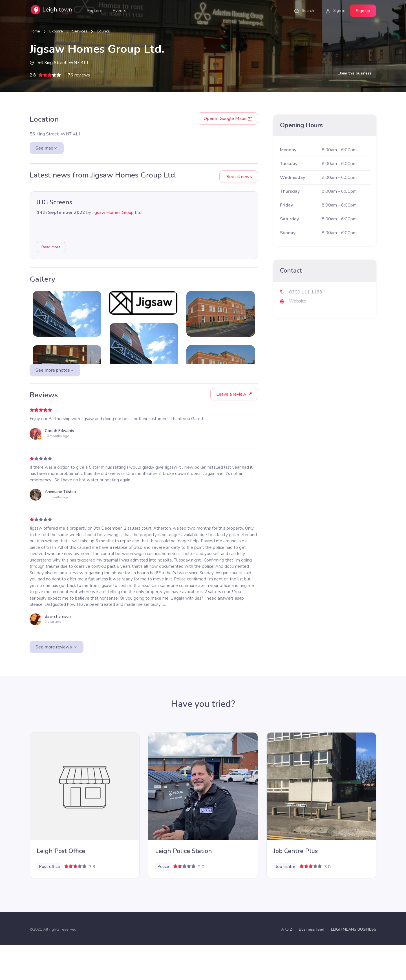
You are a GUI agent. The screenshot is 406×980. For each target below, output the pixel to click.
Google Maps (228, 119)
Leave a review (234, 429)
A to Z (287, 965)
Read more (51, 247)
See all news (239, 177)
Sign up (363, 11)
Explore (95, 11)
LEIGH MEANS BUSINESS (354, 965)
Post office (49, 902)
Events (119, 11)
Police (163, 902)
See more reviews (57, 682)
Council (103, 31)
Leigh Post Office (61, 886)
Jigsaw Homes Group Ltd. (117, 212)
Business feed (312, 965)
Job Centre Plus (296, 886)
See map (47, 148)
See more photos (55, 405)
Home (35, 31)
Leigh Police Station (184, 886)
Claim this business (355, 73)
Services (80, 31)
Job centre (285, 902)
